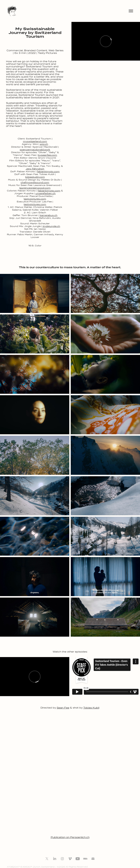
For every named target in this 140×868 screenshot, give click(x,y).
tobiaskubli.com (35, 177)
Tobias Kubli (91, 708)
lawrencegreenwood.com (35, 188)
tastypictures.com (35, 199)
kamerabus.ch (49, 215)
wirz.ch (44, 144)
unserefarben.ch (45, 193)
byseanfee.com (47, 155)
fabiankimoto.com (48, 171)
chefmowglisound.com (35, 182)
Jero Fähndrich (35, 169)
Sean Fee (63, 708)
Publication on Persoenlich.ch (70, 837)
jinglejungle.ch (51, 226)
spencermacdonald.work (35, 150)
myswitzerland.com (35, 141)
